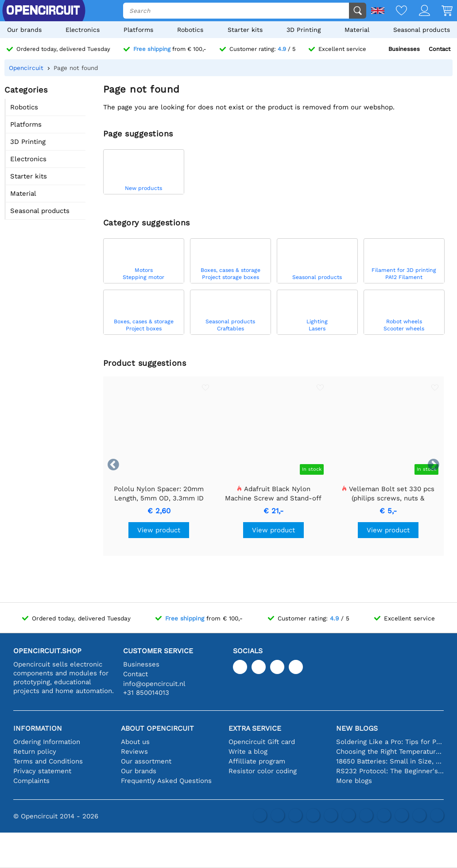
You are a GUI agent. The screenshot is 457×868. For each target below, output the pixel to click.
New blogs (357, 728)
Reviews (134, 752)
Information (38, 728)
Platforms (138, 30)
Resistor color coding (263, 771)
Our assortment (146, 761)
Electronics (83, 30)
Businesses (404, 49)
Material (357, 30)
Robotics (190, 30)
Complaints (31, 781)
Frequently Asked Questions (166, 781)
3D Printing (304, 30)
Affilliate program (257, 761)
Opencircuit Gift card (262, 742)
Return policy (35, 752)
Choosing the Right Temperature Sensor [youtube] (390, 752)
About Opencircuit (157, 728)
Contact (440, 49)
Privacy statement (42, 771)
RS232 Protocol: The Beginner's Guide (390, 771)
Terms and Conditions (48, 761)
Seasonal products (422, 30)
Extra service (255, 728)
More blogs (354, 781)
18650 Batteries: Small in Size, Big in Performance (390, 761)
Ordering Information (47, 742)
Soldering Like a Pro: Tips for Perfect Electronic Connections (390, 742)
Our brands (24, 30)
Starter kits (245, 30)
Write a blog (248, 752)
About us (135, 742)
